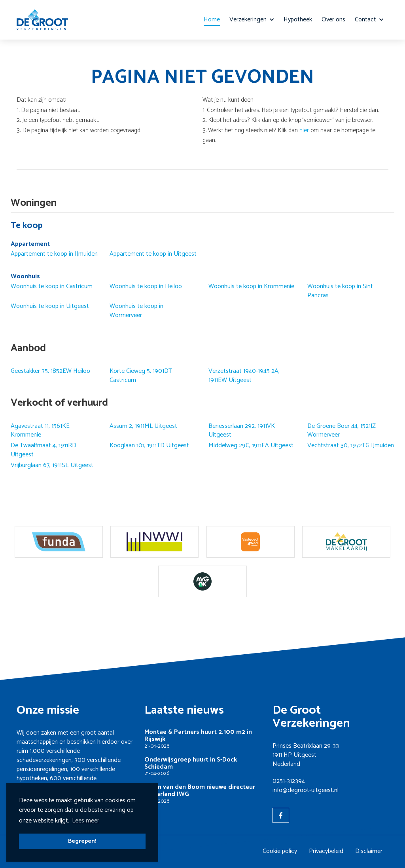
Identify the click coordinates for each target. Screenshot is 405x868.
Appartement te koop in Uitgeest (153, 254)
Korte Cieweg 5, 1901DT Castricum (141, 376)
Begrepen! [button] (82, 841)
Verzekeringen (252, 20)
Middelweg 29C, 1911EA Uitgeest (251, 446)
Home (212, 20)
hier (304, 130)
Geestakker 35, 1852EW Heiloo (50, 371)
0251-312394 (289, 781)
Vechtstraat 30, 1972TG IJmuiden (351, 446)
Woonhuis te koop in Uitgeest (50, 306)
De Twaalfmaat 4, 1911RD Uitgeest (44, 450)
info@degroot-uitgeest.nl (306, 790)
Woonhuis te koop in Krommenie (251, 287)
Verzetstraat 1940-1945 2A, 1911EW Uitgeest (244, 376)
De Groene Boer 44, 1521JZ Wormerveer (342, 431)
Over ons (333, 20)
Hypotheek (298, 20)
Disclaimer (369, 851)
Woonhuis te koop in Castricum (52, 287)
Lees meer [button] (86, 821)
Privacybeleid (326, 851)
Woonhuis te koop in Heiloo (146, 287)
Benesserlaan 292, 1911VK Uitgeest (242, 431)
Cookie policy (280, 851)
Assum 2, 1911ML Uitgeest (143, 426)
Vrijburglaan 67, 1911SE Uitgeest (52, 465)
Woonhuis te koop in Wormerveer (136, 311)
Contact (369, 20)
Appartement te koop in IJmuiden (54, 254)
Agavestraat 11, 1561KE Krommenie (40, 431)
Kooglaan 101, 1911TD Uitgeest (149, 446)
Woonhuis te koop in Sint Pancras (340, 291)
